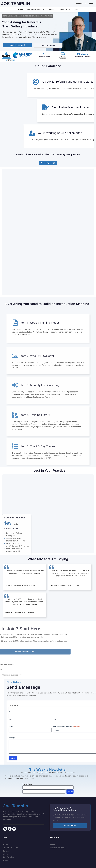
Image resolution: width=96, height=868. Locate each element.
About (63, 10)
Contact (75, 10)
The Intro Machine (36, 10)
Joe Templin (16, 4)
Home (20, 10)
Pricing (52, 10)
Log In (90, 3)
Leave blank (82, 705)
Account (80, 3)
